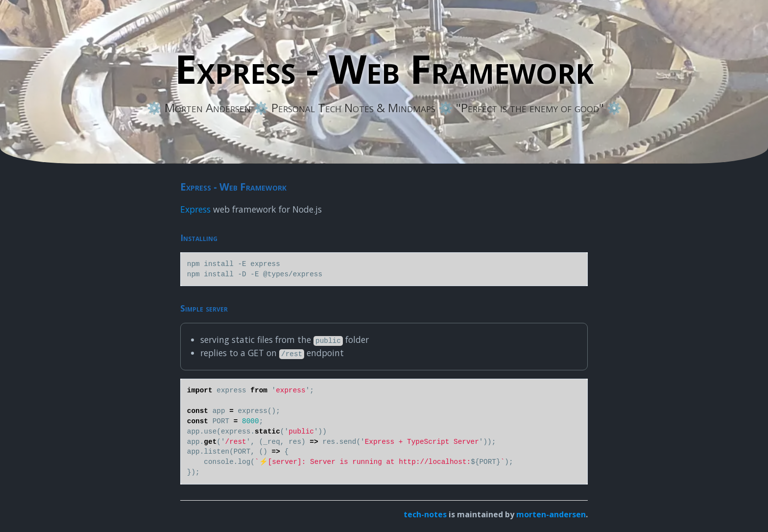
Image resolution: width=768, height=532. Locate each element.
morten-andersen (551, 514)
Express (195, 209)
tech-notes (425, 514)
